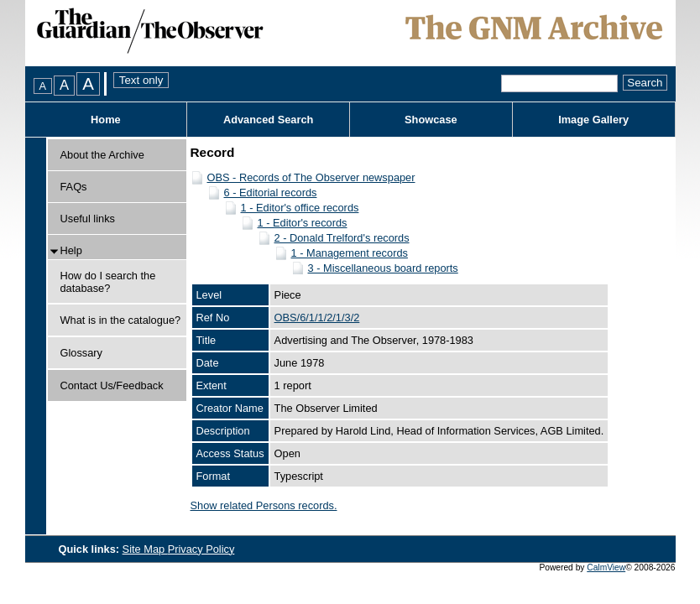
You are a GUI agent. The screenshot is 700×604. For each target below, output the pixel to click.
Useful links (88, 219)
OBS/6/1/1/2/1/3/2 (317, 318)
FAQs (74, 187)
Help (71, 250)
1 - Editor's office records (300, 208)
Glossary (82, 353)
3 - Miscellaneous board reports (383, 268)
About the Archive (102, 155)
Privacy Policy (201, 549)
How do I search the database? (108, 282)
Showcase (431, 120)
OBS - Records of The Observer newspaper (311, 177)
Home (106, 120)
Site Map (145, 549)
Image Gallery (593, 120)
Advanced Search (268, 120)
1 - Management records (350, 253)
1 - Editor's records (303, 223)
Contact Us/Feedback (112, 385)
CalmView (606, 568)
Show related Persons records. (264, 505)
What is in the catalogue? (121, 320)
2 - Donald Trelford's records (342, 238)
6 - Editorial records (271, 193)
